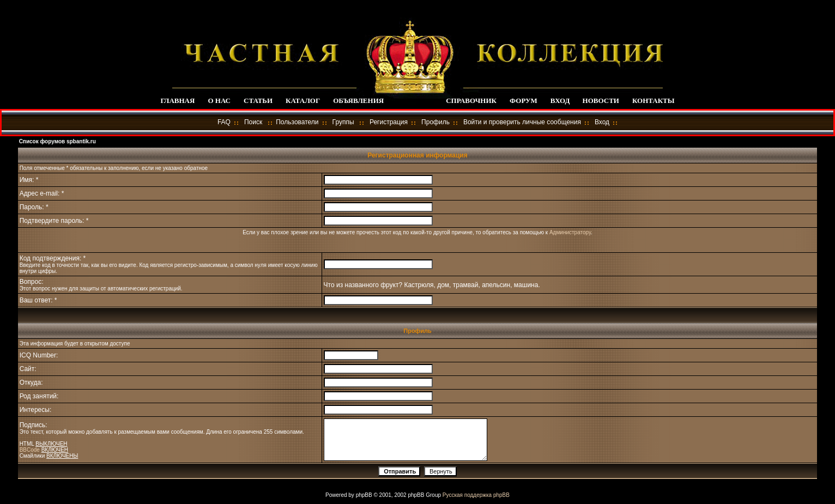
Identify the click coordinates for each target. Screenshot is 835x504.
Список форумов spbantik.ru (58, 141)
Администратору (570, 232)
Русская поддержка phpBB (476, 495)
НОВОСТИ (601, 101)
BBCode (30, 450)
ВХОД (560, 101)
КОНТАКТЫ (654, 101)
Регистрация (389, 122)
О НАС (219, 101)
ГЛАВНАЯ (177, 101)
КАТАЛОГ (303, 101)
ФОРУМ (524, 101)
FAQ (224, 122)
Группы (343, 122)
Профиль (435, 122)
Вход (602, 122)
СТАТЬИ (258, 101)
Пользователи (297, 122)
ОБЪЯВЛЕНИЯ (358, 101)
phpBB (364, 495)
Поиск (253, 122)
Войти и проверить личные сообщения (522, 122)
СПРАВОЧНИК (471, 101)
